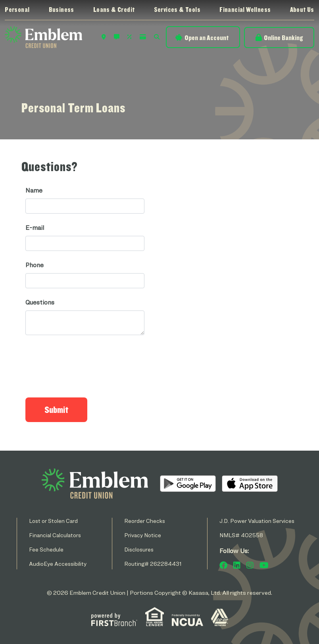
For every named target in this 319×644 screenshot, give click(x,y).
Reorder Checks (145, 521)
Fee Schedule (46, 549)
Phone (35, 265)
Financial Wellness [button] (245, 10)
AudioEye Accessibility (58, 564)
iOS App (250, 484)
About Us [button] (302, 10)
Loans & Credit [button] (114, 10)
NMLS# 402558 (241, 535)
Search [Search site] (157, 37)
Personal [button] (17, 10)
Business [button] (61, 10)
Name (34, 190)
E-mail (35, 228)
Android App (188, 484)
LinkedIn (237, 565)
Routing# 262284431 (153, 564)
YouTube (264, 565)
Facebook (223, 565)
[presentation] (86, 363)
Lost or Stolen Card (53, 521)
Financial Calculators (55, 535)
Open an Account (207, 38)
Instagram (250, 565)
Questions (40, 302)
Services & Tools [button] (177, 10)
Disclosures (139, 549)
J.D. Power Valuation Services (257, 521)
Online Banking (283, 38)
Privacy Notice (143, 535)
